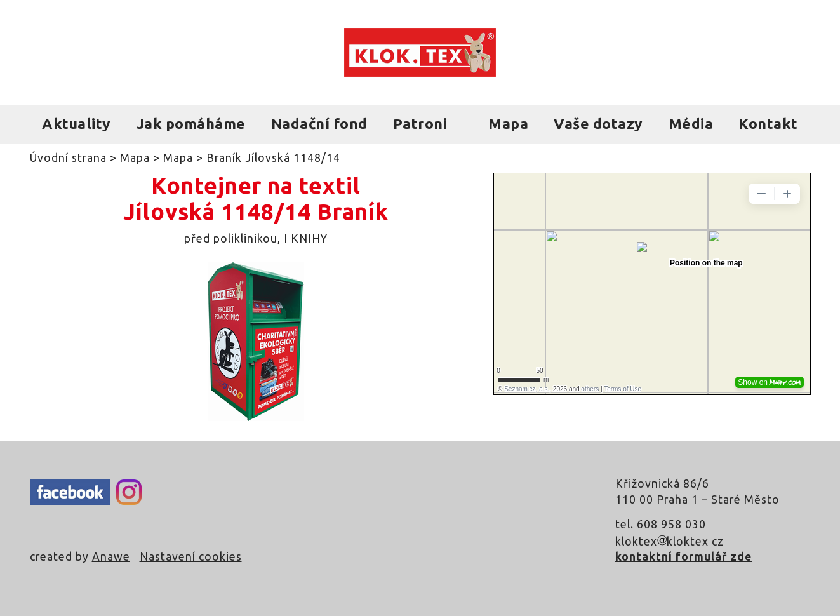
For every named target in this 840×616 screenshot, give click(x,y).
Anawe (111, 557)
